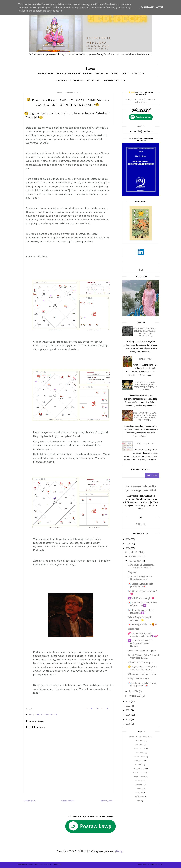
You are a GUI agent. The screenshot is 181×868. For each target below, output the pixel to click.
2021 (128, 710)
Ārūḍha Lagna (145, 444)
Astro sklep (93, 81)
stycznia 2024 (135, 696)
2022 (128, 706)
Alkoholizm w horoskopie (140, 662)
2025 (128, 544)
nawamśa (140, 765)
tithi (139, 801)
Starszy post (107, 801)
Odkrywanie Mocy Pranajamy (142, 651)
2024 (128, 548)
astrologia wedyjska (139, 737)
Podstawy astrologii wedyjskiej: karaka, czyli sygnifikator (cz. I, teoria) (145, 416)
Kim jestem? (102, 73)
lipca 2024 (134, 691)
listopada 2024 (136, 557)
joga (31, 715)
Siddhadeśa (141, 524)
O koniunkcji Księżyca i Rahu (142, 674)
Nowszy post (29, 801)
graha (140, 789)
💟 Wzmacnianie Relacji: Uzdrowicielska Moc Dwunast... (140, 643)
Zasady (125, 73)
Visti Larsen (139, 749)
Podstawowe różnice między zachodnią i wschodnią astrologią (145, 332)
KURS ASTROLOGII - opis (114, 81)
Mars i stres (133, 629)
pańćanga (139, 797)
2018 (128, 724)
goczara (139, 785)
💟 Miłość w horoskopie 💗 (141, 598)
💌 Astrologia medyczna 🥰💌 (143, 624)
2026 (128, 539)
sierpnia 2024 (135, 561)
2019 (128, 719)
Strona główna (45, 73)
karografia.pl (157, 865)
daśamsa (140, 781)
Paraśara (140, 761)
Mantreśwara (140, 773)
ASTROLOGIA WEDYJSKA (43, 865)
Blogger (120, 851)
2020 (128, 715)
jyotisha (140, 745)
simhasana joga (49, 715)
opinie (115, 73)
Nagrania (132, 572)
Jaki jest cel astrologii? (139, 678)
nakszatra (140, 753)
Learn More (146, 8)
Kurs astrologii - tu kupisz (70, 81)
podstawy (139, 741)
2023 (128, 701)
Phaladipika (140, 777)
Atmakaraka (139, 757)
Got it (160, 8)
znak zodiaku (140, 769)
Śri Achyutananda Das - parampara (75, 73)
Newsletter (138, 73)
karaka (139, 793)
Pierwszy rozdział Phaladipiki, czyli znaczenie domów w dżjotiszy (145, 386)
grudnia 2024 (135, 552)
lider (37, 715)
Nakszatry (145, 359)
